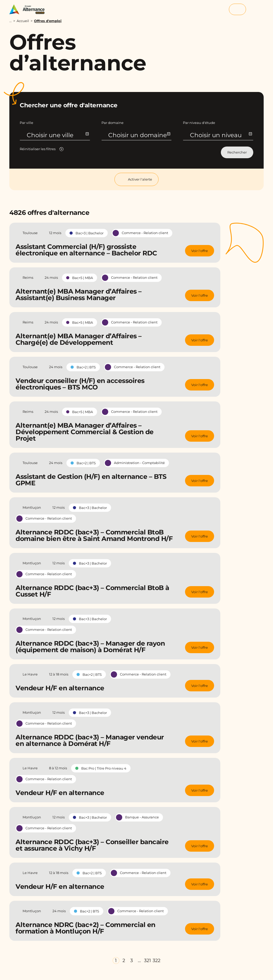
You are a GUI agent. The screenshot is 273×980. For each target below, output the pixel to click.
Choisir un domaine (139, 135)
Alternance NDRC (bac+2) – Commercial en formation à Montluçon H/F (86, 928)
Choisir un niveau (221, 135)
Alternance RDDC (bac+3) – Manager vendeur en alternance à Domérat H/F (90, 740)
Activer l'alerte (136, 179)
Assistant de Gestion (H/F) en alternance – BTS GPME (91, 480)
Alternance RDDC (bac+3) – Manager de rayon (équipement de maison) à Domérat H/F (90, 647)
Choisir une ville (57, 135)
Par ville (26, 123)
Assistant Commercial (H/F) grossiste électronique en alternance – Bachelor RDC (86, 250)
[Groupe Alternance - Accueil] (29, 9)
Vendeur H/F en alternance (60, 688)
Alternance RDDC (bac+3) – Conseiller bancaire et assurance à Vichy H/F (92, 845)
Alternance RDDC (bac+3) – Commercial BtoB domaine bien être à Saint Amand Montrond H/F (94, 535)
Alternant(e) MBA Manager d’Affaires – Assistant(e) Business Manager (79, 294)
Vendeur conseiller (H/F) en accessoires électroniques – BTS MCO (80, 384)
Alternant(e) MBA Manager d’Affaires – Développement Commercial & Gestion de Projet (85, 432)
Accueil (23, 21)
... (11, 21)
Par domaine (112, 123)
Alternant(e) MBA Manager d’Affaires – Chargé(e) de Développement (79, 339)
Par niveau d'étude (199, 123)
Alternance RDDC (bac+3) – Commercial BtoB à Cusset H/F (92, 591)
